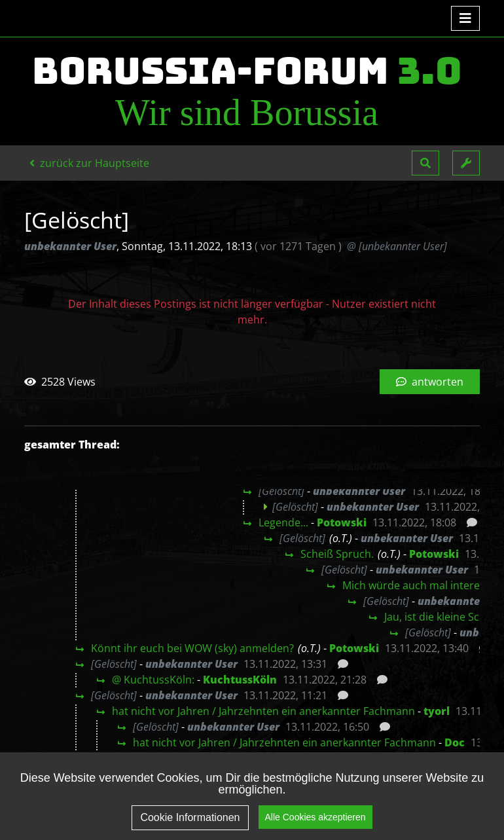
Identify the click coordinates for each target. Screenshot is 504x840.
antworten (430, 382)
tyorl (437, 711)
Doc (455, 742)
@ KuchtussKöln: (153, 680)
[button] (425, 163)
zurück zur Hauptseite (89, 163)
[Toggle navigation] (465, 18)
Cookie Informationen (190, 819)
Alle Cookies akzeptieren (315, 819)
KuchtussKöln (240, 680)
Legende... (283, 522)
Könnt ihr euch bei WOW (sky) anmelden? (192, 648)
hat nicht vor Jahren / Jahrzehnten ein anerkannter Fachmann (263, 711)
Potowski (342, 522)
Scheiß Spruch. (337, 554)
